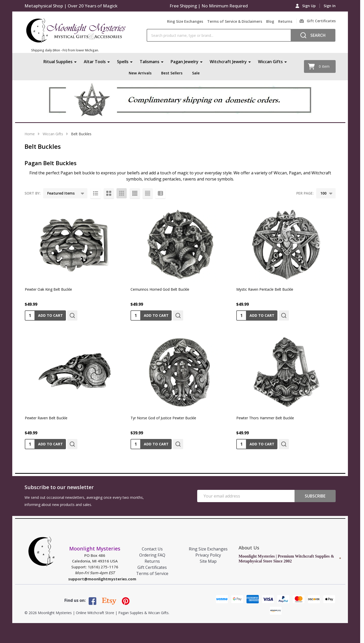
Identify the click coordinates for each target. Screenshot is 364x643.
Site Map (208, 561)
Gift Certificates (152, 567)
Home (30, 134)
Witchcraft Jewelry (228, 62)
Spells (123, 62)
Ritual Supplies (58, 62)
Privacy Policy (208, 555)
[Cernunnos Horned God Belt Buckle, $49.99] (180, 243)
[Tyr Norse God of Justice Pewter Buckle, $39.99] (180, 372)
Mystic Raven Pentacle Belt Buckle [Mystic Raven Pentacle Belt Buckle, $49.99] (265, 289)
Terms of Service (152, 573)
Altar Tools (95, 62)
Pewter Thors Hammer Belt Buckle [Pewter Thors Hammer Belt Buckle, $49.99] (265, 418)
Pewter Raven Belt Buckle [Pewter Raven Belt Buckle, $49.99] (46, 418)
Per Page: (305, 193)
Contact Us (152, 549)
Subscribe (315, 496)
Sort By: (33, 193)
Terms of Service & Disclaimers (235, 21)
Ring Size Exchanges (185, 21)
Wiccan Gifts (270, 62)
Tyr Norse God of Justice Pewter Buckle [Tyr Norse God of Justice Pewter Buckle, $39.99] (163, 418)
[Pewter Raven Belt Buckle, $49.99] (74, 372)
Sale (198, 73)
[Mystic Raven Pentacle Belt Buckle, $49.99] (286, 243)
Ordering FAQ (152, 555)
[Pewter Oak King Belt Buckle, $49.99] (74, 243)
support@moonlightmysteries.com (102, 579)
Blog (270, 21)
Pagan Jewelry (185, 62)
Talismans (150, 62)
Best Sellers (173, 73)
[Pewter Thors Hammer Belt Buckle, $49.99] (286, 372)
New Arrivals (139, 73)
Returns (285, 21)
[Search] (313, 35)
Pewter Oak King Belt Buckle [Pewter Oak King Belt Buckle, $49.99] (48, 289)
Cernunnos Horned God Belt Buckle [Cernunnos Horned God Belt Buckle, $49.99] (160, 289)
